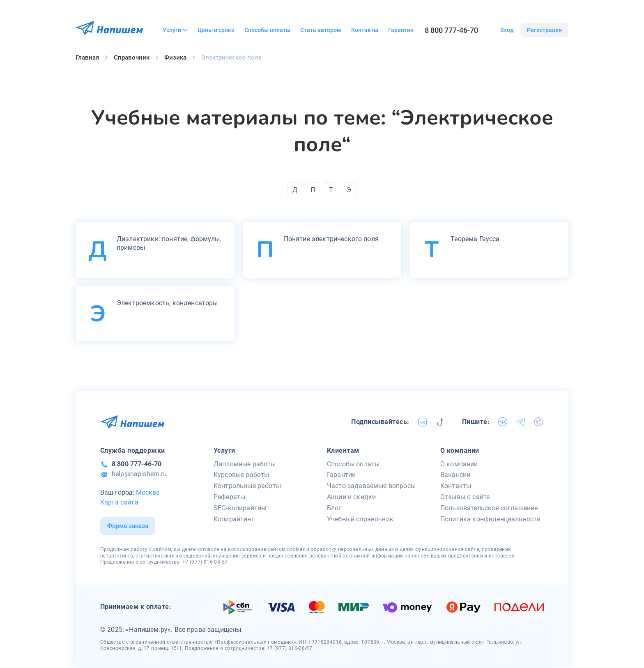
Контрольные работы (247, 486)
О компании (460, 450)
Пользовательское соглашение (489, 508)
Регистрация (544, 30)
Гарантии (401, 30)
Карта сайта (119, 502)
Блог (334, 508)
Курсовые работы (241, 475)
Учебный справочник (360, 519)
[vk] (423, 422)
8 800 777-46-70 (451, 30)
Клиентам (343, 450)
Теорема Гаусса (475, 239)
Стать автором (321, 30)
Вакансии (455, 475)
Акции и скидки (351, 497)
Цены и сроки (216, 30)
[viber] (539, 422)
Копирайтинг (234, 519)
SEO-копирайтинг (241, 508)
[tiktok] (441, 422)
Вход (507, 30)
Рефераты (229, 497)
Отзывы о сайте (465, 497)
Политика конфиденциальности (490, 519)
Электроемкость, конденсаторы (167, 303)
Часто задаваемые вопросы (371, 486)
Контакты (365, 30)
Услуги (175, 30)
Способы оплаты (267, 30)
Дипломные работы (245, 464)
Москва (148, 492)
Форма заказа (128, 526)
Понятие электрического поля (331, 239)
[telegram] (521, 422)
